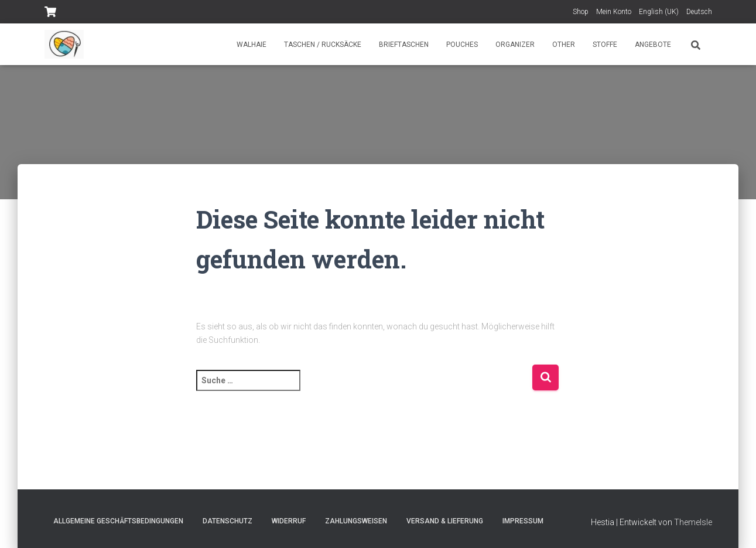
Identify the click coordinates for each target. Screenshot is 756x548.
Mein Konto (614, 12)
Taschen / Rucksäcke (323, 45)
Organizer (515, 45)
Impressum (523, 521)
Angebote (653, 45)
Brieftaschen (404, 45)
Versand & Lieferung (445, 521)
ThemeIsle (693, 522)
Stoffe (605, 45)
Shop (581, 12)
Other (564, 45)
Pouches (462, 45)
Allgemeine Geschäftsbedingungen (118, 521)
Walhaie (252, 45)
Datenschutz (228, 521)
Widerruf (289, 521)
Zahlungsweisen (356, 521)
